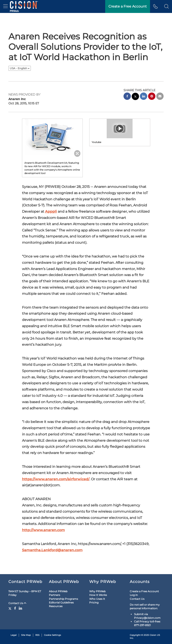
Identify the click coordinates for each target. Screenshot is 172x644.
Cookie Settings (52, 635)
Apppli (51, 211)
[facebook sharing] (127, 97)
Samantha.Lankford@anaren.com (52, 550)
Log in (134, 595)
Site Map (26, 635)
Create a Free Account (144, 591)
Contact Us (17, 603)
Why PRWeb (97, 591)
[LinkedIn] (20, 608)
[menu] (5, 6)
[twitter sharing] (135, 97)
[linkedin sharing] (144, 97)
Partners (55, 595)
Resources (56, 606)
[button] (167, 6)
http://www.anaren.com (43, 530)
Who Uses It (97, 599)
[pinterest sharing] (152, 97)
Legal (14, 635)
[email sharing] (160, 97)
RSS (37, 635)
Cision (153, 635)
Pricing (94, 602)
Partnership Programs (63, 599)
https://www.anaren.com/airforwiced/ (56, 479)
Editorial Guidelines (61, 602)
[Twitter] (10, 608)
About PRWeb (58, 591)
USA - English (20, 68)
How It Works (98, 595)
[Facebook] (15, 608)
